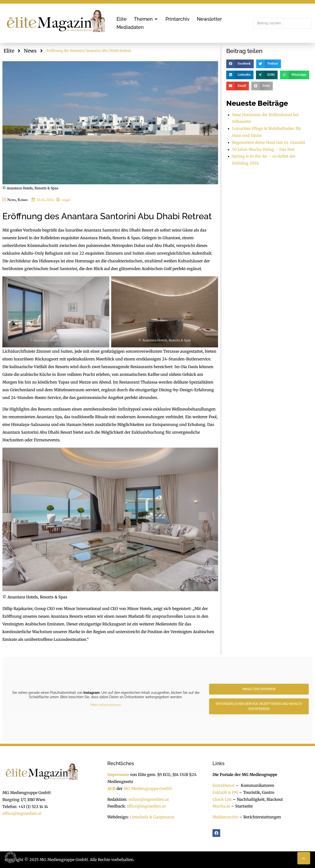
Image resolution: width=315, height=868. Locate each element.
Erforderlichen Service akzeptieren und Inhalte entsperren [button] (259, 706)
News (30, 51)
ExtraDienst (224, 785)
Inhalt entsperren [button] (259, 689)
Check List (222, 799)
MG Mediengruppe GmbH (148, 788)
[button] (146, 19)
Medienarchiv (225, 817)
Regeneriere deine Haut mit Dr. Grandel (268, 142)
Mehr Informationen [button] (106, 705)
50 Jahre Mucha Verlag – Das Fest (263, 149)
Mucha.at (221, 806)
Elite (9, 51)
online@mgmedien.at (149, 799)
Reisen (23, 200)
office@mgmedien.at (22, 813)
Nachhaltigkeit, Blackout (257, 799)
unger (66, 200)
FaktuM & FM (225, 792)
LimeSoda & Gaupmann (152, 817)
